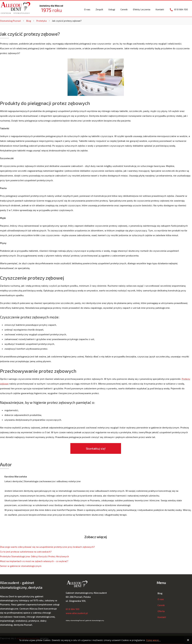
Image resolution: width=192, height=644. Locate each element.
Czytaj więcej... (153, 640)
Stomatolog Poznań (10, 21)
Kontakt (160, 9)
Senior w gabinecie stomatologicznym (21, 566)
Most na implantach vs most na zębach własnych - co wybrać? (34, 561)
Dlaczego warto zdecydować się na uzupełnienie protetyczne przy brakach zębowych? (47, 547)
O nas (87, 9)
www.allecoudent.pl (77, 613)
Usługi (112, 9)
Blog (29, 21)
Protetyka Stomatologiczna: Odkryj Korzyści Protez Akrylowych (34, 556)
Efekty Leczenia (142, 9)
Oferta (161, 611)
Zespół (99, 9)
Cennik (124, 9)
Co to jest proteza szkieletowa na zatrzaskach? (26, 552)
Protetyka (42, 21)
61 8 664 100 (73, 609)
